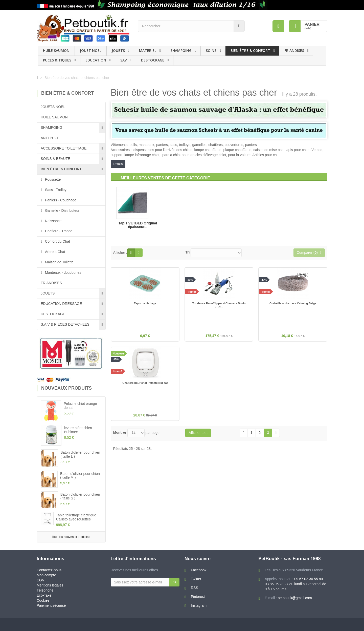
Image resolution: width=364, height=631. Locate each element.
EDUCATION (96, 60)
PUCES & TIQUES (57, 60)
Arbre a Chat (54, 252)
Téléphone (45, 590)
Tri (187, 252)
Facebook (199, 570)
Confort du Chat (57, 241)
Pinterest (198, 597)
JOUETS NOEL (53, 107)
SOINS (211, 50)
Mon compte (46, 575)
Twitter (196, 579)
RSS (195, 588)
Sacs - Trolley (55, 190)
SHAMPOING (181, 50)
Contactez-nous (49, 570)
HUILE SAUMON (56, 50)
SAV (124, 60)
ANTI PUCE (50, 138)
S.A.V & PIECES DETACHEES (65, 324)
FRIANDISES (294, 50)
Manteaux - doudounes (63, 272)
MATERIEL (148, 50)
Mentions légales (50, 585)
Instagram (199, 605)
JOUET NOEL (91, 50)
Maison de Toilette (59, 262)
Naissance (53, 221)
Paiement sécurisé (51, 605)
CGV (40, 580)
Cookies (43, 600)
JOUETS (118, 50)
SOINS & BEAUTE (55, 159)
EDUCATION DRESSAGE (61, 304)
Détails (118, 164)
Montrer (120, 434)
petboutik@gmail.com (295, 598)
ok (174, 582)
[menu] (278, 26)
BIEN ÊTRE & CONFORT (250, 50)
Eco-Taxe (44, 595)
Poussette (52, 179)
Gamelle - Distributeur (62, 211)
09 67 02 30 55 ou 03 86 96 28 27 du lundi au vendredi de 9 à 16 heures (296, 584)
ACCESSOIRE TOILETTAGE (64, 148)
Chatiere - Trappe (58, 231)
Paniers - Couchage (60, 200)
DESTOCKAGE (153, 60)
